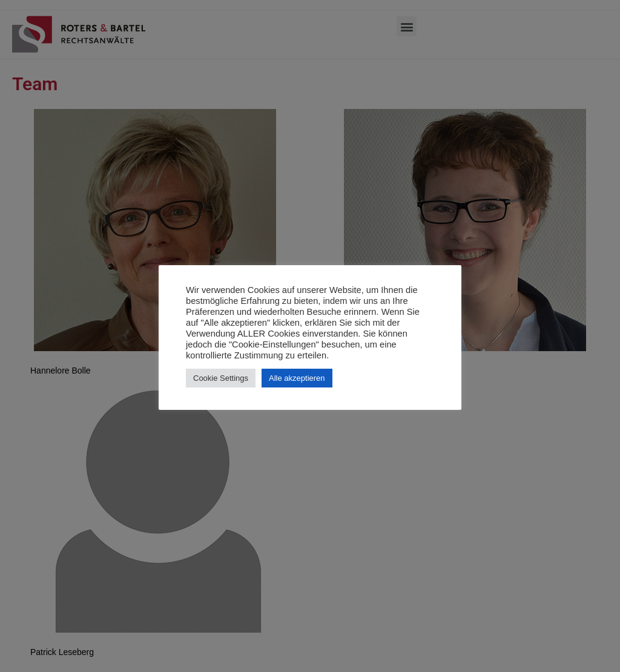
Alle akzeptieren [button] (297, 378)
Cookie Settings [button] (221, 378)
